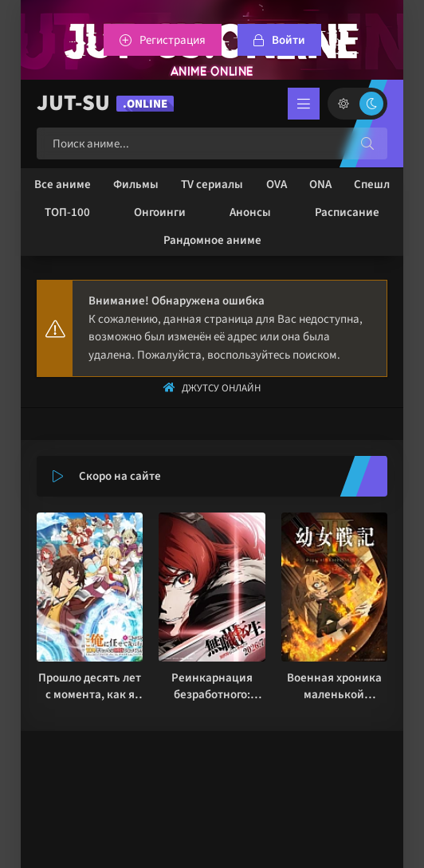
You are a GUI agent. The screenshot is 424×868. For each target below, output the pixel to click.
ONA (320, 185)
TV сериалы (212, 185)
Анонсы (250, 212)
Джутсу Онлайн (221, 388)
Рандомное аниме (212, 240)
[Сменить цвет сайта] (357, 104)
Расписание (347, 212)
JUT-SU (105, 103)
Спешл (372, 185)
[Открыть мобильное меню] (304, 104)
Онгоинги (160, 212)
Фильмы (136, 185)
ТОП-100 (67, 212)
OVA (277, 185)
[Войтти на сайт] (279, 40)
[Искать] (367, 143)
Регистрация (173, 40)
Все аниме (63, 185)
